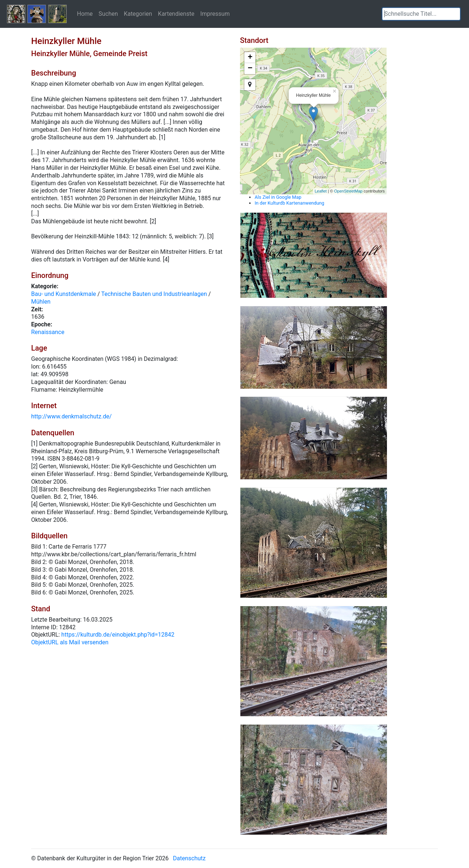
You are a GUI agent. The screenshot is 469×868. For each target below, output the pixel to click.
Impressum (215, 14)
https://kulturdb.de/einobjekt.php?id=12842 (118, 635)
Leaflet (321, 191)
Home (85, 14)
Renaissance (48, 332)
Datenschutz (189, 858)
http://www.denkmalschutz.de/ (71, 416)
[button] (455, 14)
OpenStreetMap (348, 191)
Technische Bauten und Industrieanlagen (154, 294)
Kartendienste (176, 14)
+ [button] (250, 58)
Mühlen (41, 302)
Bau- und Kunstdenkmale (64, 294)
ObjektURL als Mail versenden (70, 642)
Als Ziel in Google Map (278, 197)
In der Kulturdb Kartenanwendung (289, 203)
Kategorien (138, 14)
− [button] (250, 69)
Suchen (108, 14)
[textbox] (421, 14)
